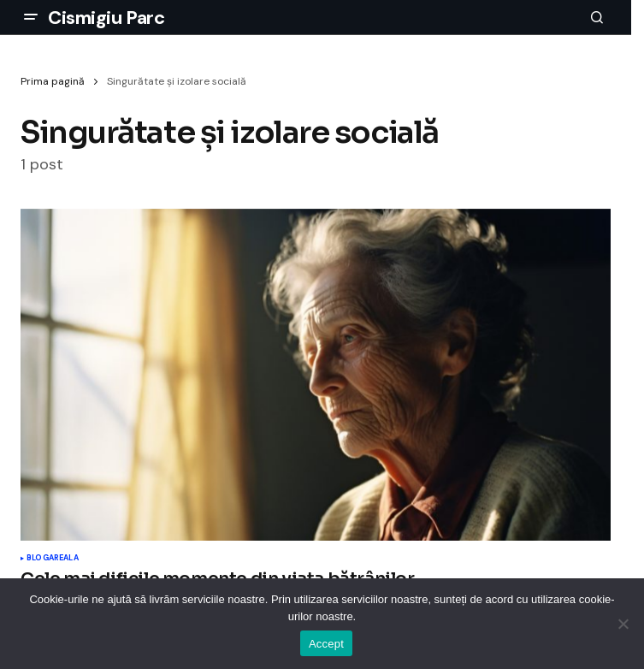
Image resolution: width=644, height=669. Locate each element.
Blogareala (53, 559)
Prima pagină (53, 81)
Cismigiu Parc (106, 18)
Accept (326, 644)
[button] (31, 17)
